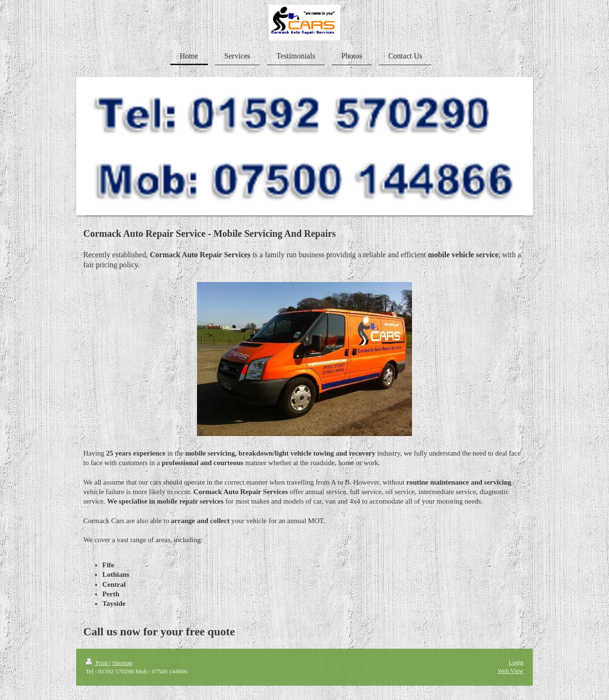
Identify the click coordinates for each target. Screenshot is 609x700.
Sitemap (123, 663)
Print (98, 663)
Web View (511, 671)
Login (516, 662)
